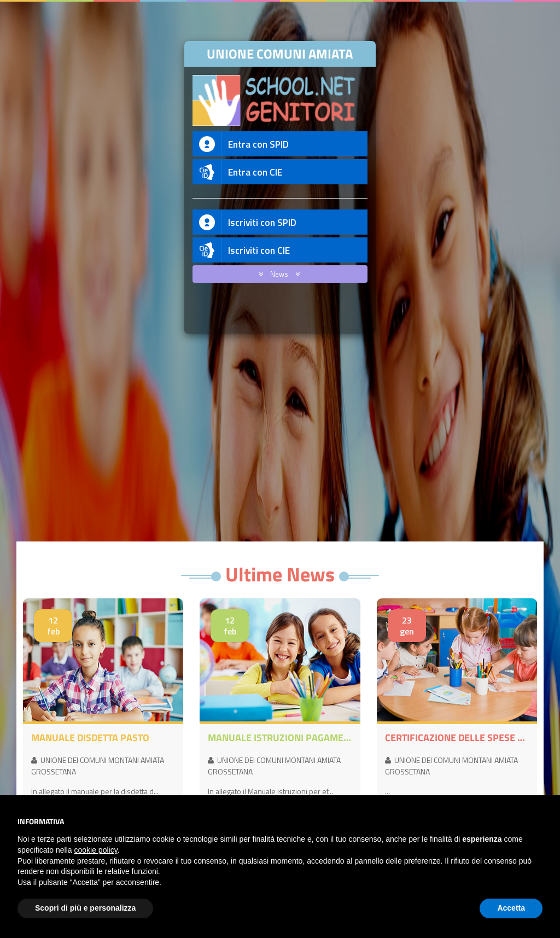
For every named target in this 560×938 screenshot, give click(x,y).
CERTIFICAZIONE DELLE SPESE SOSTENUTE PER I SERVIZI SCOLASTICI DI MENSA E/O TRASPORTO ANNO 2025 (457, 738)
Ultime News (280, 574)
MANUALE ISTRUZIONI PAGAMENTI (280, 738)
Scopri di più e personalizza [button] (85, 908)
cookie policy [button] (96, 850)
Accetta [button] (511, 908)
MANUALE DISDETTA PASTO (90, 738)
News (277, 274)
